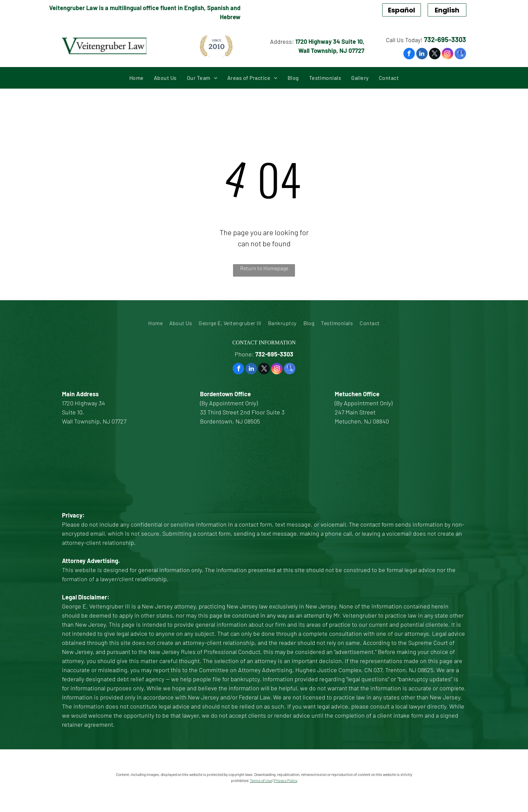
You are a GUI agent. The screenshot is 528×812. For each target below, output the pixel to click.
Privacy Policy (286, 780)
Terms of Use (261, 780)
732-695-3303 (445, 39)
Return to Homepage (264, 268)
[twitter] (435, 54)
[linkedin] (422, 54)
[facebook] (409, 54)
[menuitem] (137, 78)
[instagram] (448, 54)
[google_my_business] (460, 54)
